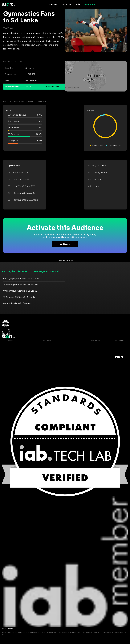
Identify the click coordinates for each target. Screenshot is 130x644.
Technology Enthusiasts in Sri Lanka (21, 285)
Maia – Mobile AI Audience (18, 345)
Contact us (94, 362)
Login (77, 4)
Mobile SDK (12, 366)
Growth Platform (14, 362)
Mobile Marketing (50, 353)
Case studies (95, 345)
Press (118, 353)
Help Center (94, 366)
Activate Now (52, 87)
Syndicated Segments (16, 358)
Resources (95, 340)
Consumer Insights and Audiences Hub (59, 345)
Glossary (93, 353)
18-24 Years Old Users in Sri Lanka (19, 297)
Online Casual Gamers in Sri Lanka (20, 291)
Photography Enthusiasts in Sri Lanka (21, 279)
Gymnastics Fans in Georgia (17, 303)
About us (119, 345)
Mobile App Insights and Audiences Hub (59, 349)
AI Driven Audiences (15, 353)
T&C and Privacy (96, 358)
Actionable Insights (15, 371)
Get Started (89, 4)
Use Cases (66, 4)
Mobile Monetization (51, 358)
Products (53, 4)
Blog (91, 349)
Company (120, 340)
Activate (65, 244)
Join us (119, 349)
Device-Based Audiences (18, 349)
